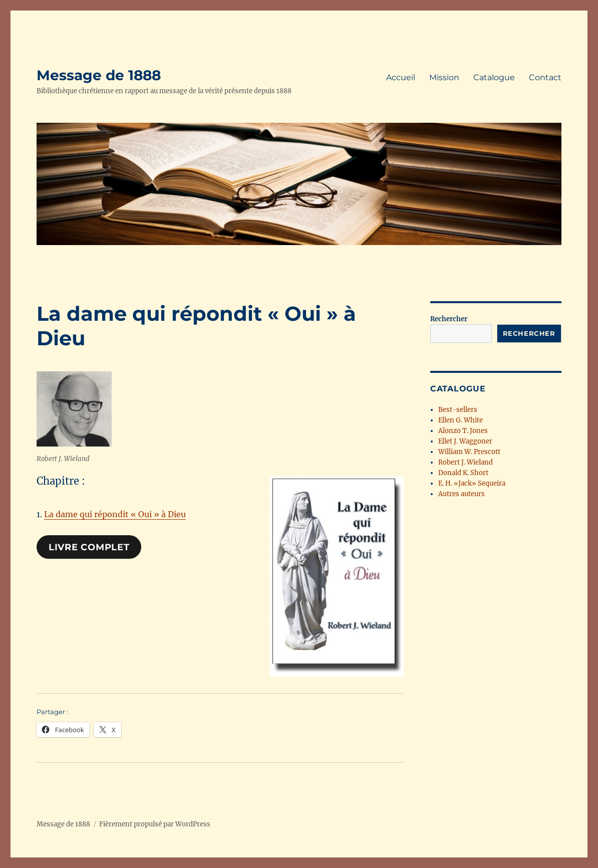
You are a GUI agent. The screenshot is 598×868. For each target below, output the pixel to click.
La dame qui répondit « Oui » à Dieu (115, 514)
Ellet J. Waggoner (465, 441)
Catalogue (494, 77)
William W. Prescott (469, 452)
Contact (545, 77)
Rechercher (449, 319)
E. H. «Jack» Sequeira (472, 483)
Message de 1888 (99, 75)
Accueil (401, 77)
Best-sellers (458, 410)
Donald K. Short (463, 473)
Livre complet (89, 547)
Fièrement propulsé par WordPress (155, 824)
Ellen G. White (461, 420)
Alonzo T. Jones (463, 431)
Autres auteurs (462, 494)
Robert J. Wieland (466, 462)
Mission (444, 77)
